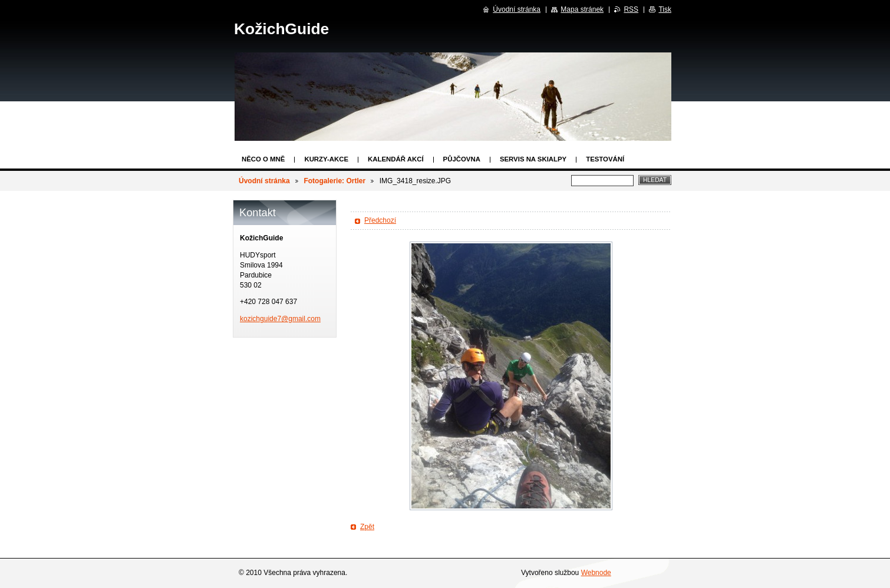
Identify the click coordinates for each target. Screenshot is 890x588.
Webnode (596, 573)
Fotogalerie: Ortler (334, 181)
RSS (631, 9)
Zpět (367, 527)
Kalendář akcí (396, 159)
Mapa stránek (582, 9)
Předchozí (380, 220)
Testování (605, 159)
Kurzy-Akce (326, 159)
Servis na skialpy (533, 159)
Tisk (665, 9)
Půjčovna (462, 159)
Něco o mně (263, 159)
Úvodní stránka (264, 181)
